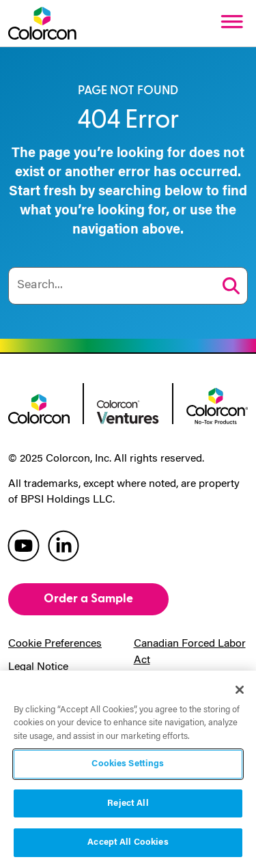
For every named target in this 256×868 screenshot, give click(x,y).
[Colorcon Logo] (42, 23)
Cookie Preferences (55, 644)
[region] (128, 769)
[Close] (240, 690)
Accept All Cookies (128, 842)
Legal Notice (38, 667)
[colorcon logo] (39, 408)
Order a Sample (88, 599)
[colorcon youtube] (24, 545)
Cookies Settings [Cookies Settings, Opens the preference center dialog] (128, 764)
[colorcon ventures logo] (128, 411)
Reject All (128, 803)
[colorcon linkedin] (63, 545)
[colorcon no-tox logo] (217, 404)
